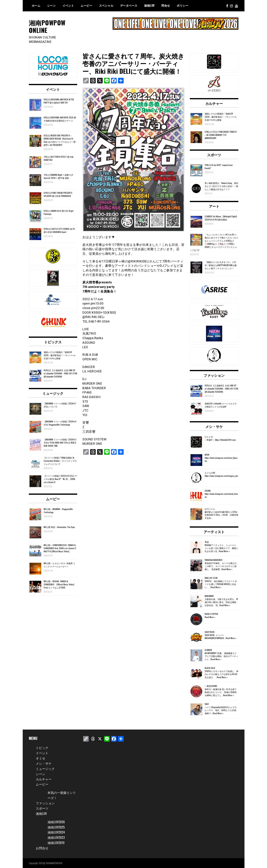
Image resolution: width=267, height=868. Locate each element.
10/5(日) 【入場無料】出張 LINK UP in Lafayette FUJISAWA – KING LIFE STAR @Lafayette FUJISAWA (60, 373)
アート (214, 206)
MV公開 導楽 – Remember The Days (59, 527)
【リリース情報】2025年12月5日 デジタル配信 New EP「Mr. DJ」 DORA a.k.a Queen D (60, 479)
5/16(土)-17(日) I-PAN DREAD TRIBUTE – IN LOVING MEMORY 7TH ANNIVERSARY (221, 135)
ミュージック (53, 393)
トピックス (53, 342)
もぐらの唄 (210, 473)
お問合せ (42, 848)
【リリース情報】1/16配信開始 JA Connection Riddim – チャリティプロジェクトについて (60, 461)
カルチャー (214, 103)
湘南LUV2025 (56, 827)
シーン (52, 5)
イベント (68, 5)
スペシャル (106, 5)
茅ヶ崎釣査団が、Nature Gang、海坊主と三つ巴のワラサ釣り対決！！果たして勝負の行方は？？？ (221, 186)
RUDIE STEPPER (211, 614)
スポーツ (214, 155)
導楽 (207, 542)
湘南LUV (41, 813)
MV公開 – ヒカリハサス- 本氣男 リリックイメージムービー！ (59, 565)
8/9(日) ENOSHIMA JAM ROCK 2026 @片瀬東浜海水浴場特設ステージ (60, 119)
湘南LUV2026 (56, 822)
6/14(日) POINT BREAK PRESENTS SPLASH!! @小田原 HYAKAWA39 (58, 194)
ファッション (214, 375)
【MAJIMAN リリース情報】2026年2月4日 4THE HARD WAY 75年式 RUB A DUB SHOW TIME (60, 443)
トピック (42, 748)
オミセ (41, 758)
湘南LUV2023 (56, 837)
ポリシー (182, 5)
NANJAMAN (209, 596)
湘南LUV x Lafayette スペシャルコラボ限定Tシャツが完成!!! (221, 405)
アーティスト (214, 532)
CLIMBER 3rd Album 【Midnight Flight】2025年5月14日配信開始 (221, 218)
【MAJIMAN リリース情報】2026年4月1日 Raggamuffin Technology (60, 423)
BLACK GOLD (210, 668)
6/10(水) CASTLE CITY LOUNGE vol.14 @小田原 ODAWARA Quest (59, 230)
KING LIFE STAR (211, 578)
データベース (129, 5)
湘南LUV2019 (56, 843)
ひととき (209, 437)
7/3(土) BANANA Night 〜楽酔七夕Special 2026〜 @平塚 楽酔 (58, 176)
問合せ (166, 5)
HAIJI (207, 704)
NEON (207, 455)
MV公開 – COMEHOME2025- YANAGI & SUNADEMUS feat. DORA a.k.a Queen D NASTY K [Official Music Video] (60, 548)
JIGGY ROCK (210, 632)
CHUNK (208, 491)
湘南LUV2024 (56, 832)
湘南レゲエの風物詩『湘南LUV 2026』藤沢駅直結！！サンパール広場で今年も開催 (60, 355)
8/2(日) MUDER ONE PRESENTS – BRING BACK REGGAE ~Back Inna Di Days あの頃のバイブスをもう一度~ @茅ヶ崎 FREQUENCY (60, 140)
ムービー (86, 5)
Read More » (224, 551)
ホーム (36, 5)
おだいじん (210, 509)
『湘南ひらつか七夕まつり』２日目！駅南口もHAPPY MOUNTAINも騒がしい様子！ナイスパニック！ (221, 265)
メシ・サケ (214, 426)
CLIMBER (208, 650)
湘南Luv (149, 5)
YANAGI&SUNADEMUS (214, 560)
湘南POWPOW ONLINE (47, 26)
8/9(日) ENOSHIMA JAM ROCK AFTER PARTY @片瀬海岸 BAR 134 (59, 101)
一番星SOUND (211, 686)
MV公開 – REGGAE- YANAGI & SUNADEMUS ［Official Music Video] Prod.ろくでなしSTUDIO (59, 584)
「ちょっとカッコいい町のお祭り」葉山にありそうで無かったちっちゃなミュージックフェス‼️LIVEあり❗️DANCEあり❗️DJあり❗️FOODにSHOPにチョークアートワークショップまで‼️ (214, 242)
